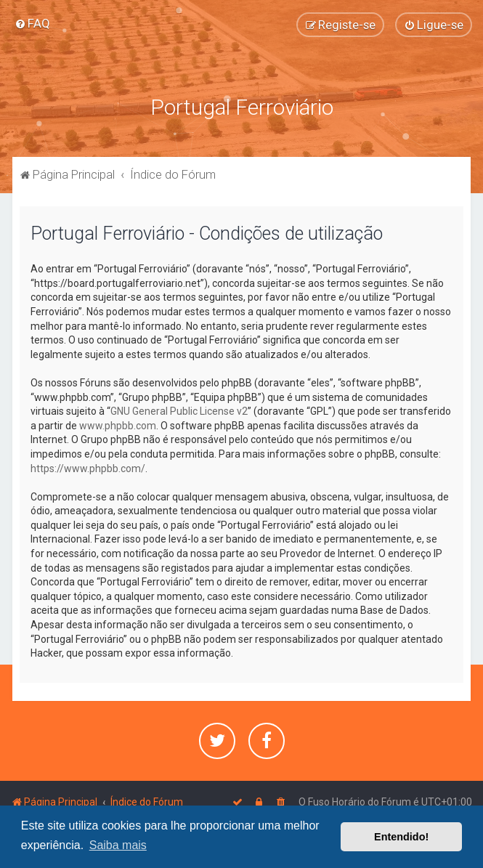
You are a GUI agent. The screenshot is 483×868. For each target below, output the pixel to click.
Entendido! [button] (401, 837)
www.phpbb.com (118, 426)
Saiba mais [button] (118, 845)
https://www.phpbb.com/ (88, 469)
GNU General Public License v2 (179, 411)
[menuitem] (32, 23)
